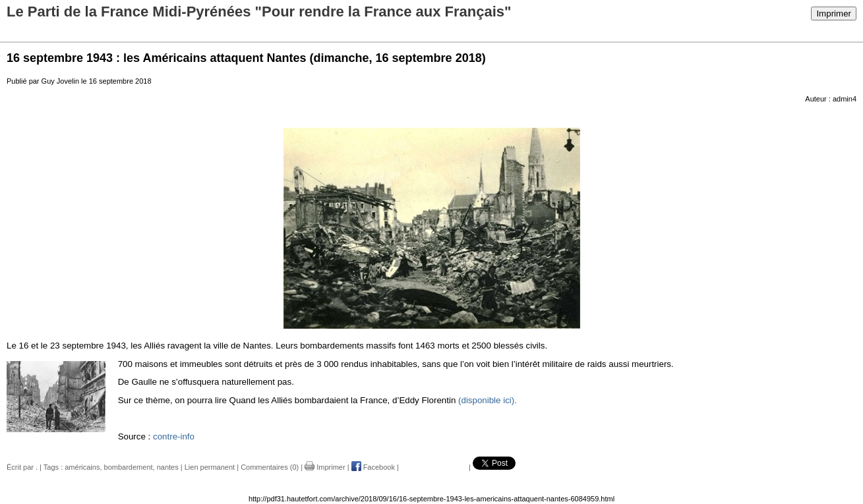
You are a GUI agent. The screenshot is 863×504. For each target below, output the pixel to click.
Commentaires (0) (270, 467)
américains (82, 467)
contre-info (174, 436)
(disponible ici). (488, 400)
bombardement (129, 467)
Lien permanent (210, 467)
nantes (168, 467)
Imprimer (834, 14)
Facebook (373, 467)
